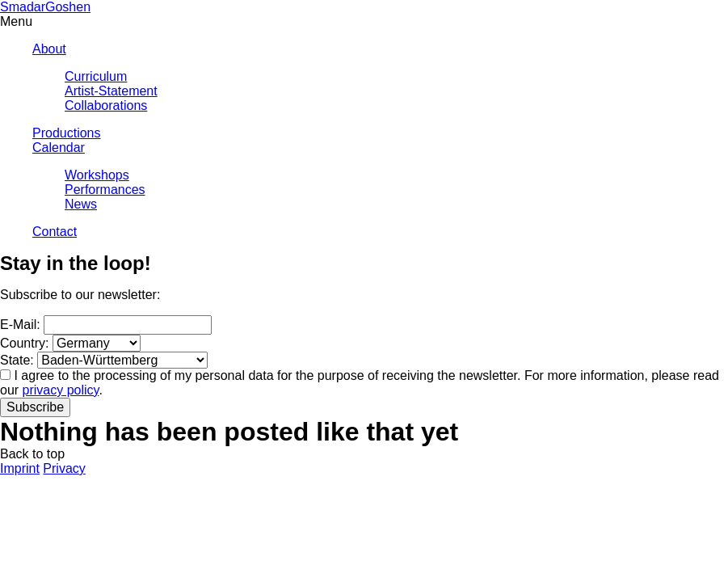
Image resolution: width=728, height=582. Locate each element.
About (49, 49)
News (81, 204)
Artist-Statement (111, 91)
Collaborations (106, 105)
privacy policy (61, 390)
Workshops (97, 175)
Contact (55, 232)
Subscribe (35, 407)
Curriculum (96, 76)
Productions (67, 133)
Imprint (20, 468)
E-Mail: (20, 325)
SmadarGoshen (45, 7)
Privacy (64, 468)
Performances (105, 190)
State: (17, 360)
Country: (24, 343)
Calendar (59, 148)
